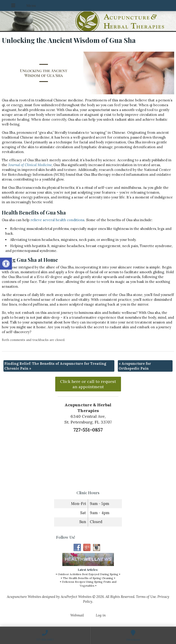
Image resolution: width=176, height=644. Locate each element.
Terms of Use (146, 597)
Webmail (77, 615)
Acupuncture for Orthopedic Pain (135, 366)
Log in (101, 615)
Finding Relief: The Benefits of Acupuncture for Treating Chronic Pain (55, 366)
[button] (6, 264)
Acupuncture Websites (24, 597)
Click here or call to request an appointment (88, 384)
